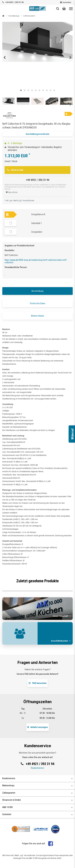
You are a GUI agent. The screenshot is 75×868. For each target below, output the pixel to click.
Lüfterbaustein (29, 16)
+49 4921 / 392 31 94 (14, 2)
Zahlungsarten (37, 793)
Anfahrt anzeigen (38, 727)
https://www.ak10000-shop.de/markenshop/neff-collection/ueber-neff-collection (36, 261)
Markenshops (37, 785)
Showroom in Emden (37, 800)
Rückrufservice (37, 768)
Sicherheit (37, 814)
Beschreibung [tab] (37, 291)
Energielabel (37, 232)
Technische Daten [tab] (37, 303)
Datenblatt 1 (37, 223)
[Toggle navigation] (71, 9)
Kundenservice (37, 778)
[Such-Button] (58, 9)
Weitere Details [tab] (37, 316)
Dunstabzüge (14, 16)
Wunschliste (12, 192)
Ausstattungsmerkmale (37, 134)
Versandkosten (28, 200)
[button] (64, 9)
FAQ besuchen (37, 683)
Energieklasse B (38, 214)
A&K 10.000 (37, 807)
